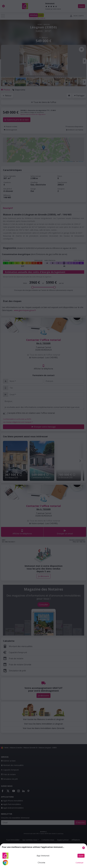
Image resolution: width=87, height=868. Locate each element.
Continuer (80, 863)
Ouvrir (81, 856)
